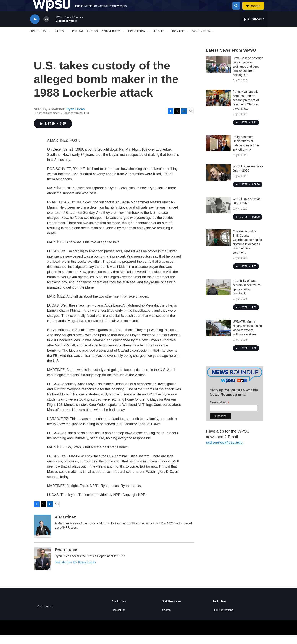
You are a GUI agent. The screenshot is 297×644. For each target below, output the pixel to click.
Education (137, 40)
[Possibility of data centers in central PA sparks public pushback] (218, 296)
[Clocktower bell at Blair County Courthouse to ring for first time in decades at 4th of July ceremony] (218, 246)
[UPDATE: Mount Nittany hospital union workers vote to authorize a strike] (218, 337)
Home (34, 40)
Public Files (219, 610)
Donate (257, 10)
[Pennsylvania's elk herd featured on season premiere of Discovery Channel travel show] (218, 107)
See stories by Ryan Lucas (75, 571)
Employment (119, 610)
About (159, 40)
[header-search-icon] (238, 10)
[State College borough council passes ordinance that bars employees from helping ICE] (218, 73)
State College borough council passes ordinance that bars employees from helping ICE (248, 75)
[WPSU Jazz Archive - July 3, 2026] (218, 214)
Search (166, 619)
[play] (35, 28)
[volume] (46, 28)
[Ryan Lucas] (42, 567)
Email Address (220, 411)
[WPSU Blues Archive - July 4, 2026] (218, 181)
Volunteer (201, 40)
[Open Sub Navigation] (49, 40)
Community (111, 40)
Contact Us (118, 619)
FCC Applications (223, 619)
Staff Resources (172, 610)
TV (45, 40)
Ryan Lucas (75, 118)
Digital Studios (85, 40)
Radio (59, 40)
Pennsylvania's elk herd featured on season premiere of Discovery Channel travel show (246, 109)
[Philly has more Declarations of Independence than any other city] (218, 152)
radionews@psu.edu (224, 451)
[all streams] (253, 28)
